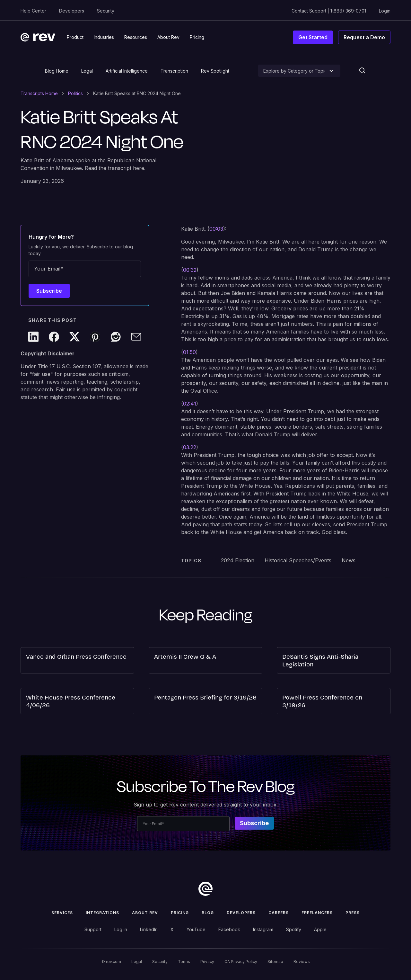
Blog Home (57, 71)
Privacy (207, 962)
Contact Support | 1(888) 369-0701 (329, 11)
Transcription (174, 71)
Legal (87, 71)
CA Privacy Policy (241, 962)
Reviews (302, 962)
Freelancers (317, 913)
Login (385, 11)
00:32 (190, 270)
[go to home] (205, 889)
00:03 (216, 229)
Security (106, 11)
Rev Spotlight (215, 71)
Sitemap (275, 962)
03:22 (190, 447)
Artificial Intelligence (127, 71)
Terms (184, 962)
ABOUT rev (145, 913)
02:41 (190, 404)
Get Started (313, 37)
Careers (279, 913)
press (353, 913)
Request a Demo (364, 37)
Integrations (102, 913)
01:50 (189, 352)
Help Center (33, 11)
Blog (208, 913)
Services (62, 913)
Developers (72, 11)
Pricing (180, 913)
